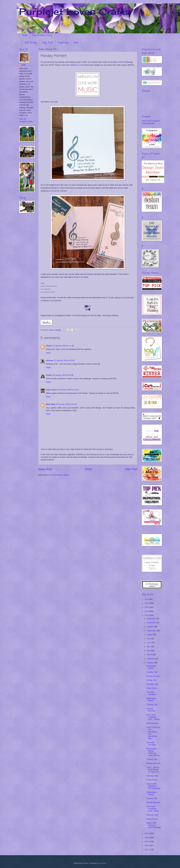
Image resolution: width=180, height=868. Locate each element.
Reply (48, 353)
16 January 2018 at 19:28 (66, 404)
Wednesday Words (151, 667)
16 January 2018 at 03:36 (63, 375)
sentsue (50, 360)
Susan (49, 375)
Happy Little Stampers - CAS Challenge (154, 825)
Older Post (131, 469)
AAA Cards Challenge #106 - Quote (153, 809)
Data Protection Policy (42, 36)
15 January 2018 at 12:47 (64, 360)
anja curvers (52, 390)
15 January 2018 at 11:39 (63, 346)
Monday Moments (151, 710)
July (149, 639)
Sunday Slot (151, 680)
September (152, 631)
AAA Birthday (31, 43)
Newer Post (45, 469)
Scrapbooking (63, 43)
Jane (24, 65)
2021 (147, 603)
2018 (147, 615)
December (151, 619)
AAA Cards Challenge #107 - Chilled (153, 717)
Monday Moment (153, 676)
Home (24, 36)
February (151, 659)
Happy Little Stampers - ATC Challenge (153, 786)
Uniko (76, 43)
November (151, 623)
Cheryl (49, 346)
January (150, 663)
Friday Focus (152, 688)
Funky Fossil (47, 43)
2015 (147, 842)
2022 (147, 599)
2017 (147, 834)
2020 (147, 607)
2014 (147, 846)
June (149, 643)
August (150, 635)
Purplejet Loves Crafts (75, 11)
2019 (147, 611)
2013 (147, 850)
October (150, 627)
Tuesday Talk (152, 672)
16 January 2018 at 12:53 (68, 390)
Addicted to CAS (76, 65)
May (149, 647)
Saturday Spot (152, 684)
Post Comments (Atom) (59, 475)
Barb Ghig (51, 404)
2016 (147, 838)
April (149, 651)
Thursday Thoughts (151, 693)
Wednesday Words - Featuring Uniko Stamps (153, 752)
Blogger (103, 863)
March (150, 655)
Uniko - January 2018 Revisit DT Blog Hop (153, 770)
